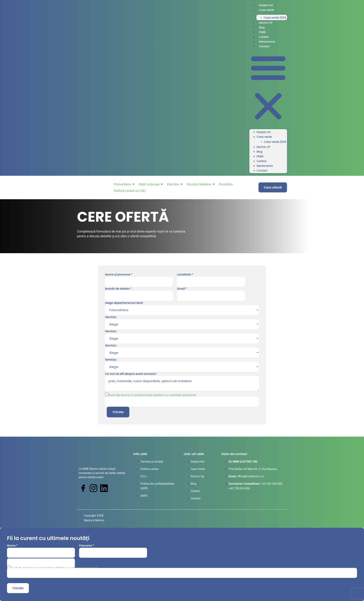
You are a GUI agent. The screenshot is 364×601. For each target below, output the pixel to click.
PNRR (262, 32)
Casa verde (267, 10)
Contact (264, 46)
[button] (268, 88)
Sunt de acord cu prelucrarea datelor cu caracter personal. (152, 395)
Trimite (118, 412)
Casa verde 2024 (275, 18)
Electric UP (266, 23)
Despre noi (266, 5)
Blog (262, 27)
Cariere (264, 37)
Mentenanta (267, 42)
